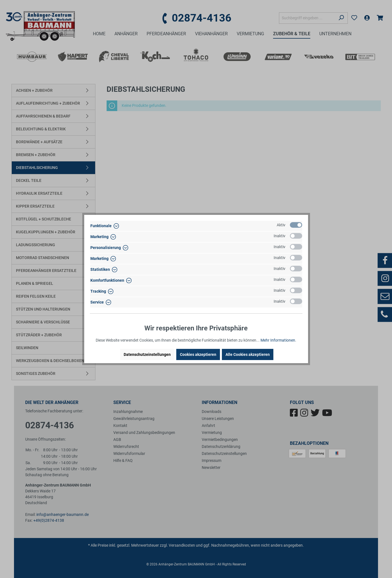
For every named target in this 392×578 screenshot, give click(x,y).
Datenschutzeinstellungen (147, 354)
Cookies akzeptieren (198, 354)
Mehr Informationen (278, 340)
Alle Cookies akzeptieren (248, 354)
